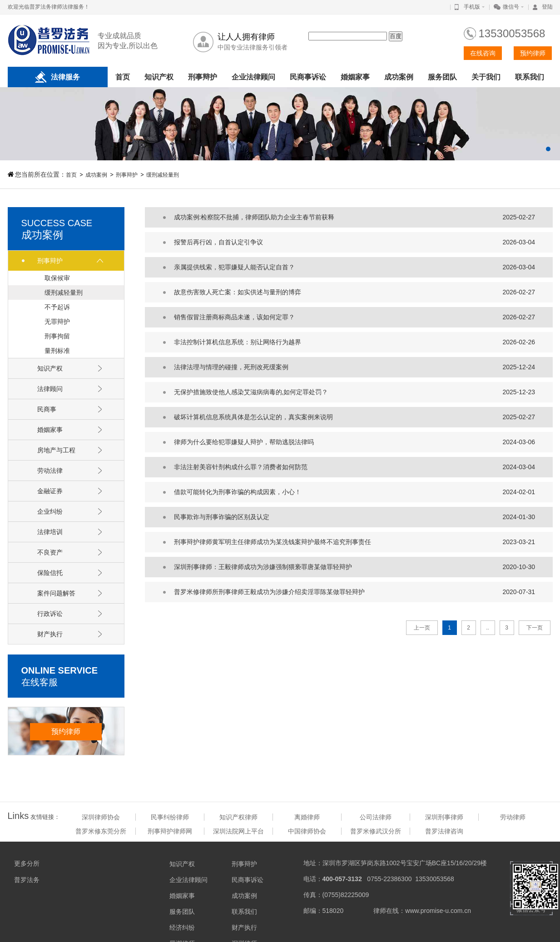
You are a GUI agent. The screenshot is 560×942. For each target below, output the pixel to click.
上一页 (422, 628)
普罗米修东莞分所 (101, 831)
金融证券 (50, 491)
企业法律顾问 (253, 77)
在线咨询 (483, 53)
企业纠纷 (50, 511)
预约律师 (533, 53)
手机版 (472, 7)
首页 (123, 77)
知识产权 (159, 77)
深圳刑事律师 (444, 817)
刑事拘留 (57, 336)
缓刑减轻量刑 (163, 175)
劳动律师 (513, 817)
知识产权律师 (238, 817)
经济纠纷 (182, 927)
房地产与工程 (56, 450)
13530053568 (512, 33)
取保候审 (57, 278)
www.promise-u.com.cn (438, 911)
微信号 (511, 7)
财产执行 (50, 634)
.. (488, 628)
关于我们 (486, 77)
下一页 (535, 628)
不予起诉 (57, 307)
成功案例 (399, 77)
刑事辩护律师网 (170, 831)
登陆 (547, 7)
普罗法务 (27, 880)
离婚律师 (307, 817)
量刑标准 (57, 351)
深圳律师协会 (101, 817)
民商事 (47, 409)
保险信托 (50, 573)
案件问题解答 (56, 593)
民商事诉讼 (308, 77)
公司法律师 (376, 817)
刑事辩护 (203, 77)
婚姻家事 (355, 77)
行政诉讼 (50, 614)
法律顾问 (50, 389)
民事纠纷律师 (170, 817)
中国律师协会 (307, 831)
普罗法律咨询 (444, 831)
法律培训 (50, 532)
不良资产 (50, 552)
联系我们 (530, 77)
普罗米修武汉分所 (376, 831)
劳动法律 (50, 471)
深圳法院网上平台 (238, 831)
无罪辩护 (57, 322)
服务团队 (442, 77)
